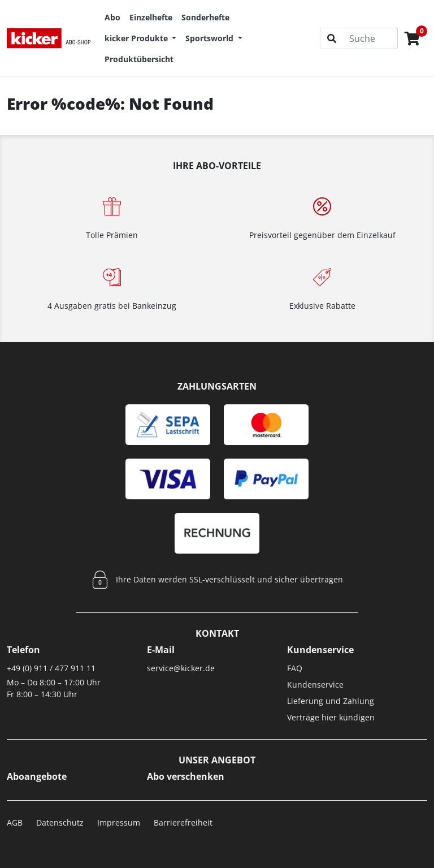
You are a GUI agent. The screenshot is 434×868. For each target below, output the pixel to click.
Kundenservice (315, 685)
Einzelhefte (151, 17)
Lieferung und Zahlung (331, 701)
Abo (112, 17)
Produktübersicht (139, 59)
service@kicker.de (181, 668)
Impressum (119, 822)
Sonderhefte (205, 17)
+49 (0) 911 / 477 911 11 (51, 668)
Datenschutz (60, 822)
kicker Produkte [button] (137, 38)
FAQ (295, 668)
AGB (15, 822)
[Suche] (370, 38)
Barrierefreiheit (183, 822)
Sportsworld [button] (211, 38)
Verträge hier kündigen (331, 717)
